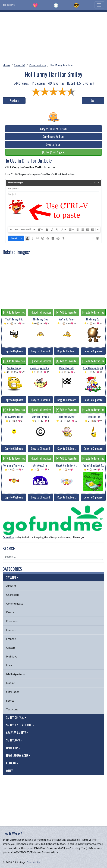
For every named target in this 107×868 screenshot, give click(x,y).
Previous (14, 101)
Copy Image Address (54, 137)
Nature (10, 683)
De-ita (10, 612)
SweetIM (20, 65)
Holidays (12, 656)
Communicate (37, 65)
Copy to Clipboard (14, 351)
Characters (13, 595)
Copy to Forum (54, 144)
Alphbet (11, 586)
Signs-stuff (13, 692)
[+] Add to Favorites (14, 312)
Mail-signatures (16, 674)
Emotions (12, 621)
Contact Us (33, 862)
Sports (10, 700)
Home (6, 65)
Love (9, 665)
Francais (11, 639)
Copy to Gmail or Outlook (54, 129)
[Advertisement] (53, 36)
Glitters (11, 648)
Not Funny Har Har (61, 65)
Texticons (12, 709)
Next (93, 101)
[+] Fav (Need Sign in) (54, 152)
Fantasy (11, 630)
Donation (8, 537)
